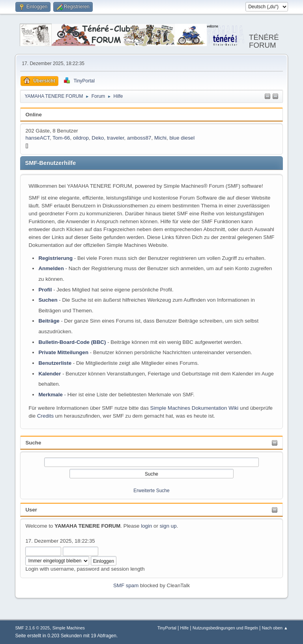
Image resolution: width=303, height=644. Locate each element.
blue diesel (182, 138)
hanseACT (37, 138)
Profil (45, 290)
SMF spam (126, 585)
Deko (98, 138)
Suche (33, 443)
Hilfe (185, 628)
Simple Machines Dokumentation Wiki (195, 408)
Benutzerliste (55, 363)
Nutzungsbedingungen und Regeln (225, 628)
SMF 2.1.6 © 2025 (32, 628)
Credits (45, 416)
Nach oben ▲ (275, 628)
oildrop (81, 138)
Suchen (48, 300)
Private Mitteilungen (63, 352)
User (31, 510)
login (146, 526)
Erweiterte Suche (151, 491)
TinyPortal (167, 628)
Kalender (50, 374)
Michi (160, 138)
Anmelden (51, 268)
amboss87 (139, 138)
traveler (116, 138)
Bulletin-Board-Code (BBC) (72, 342)
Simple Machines (69, 628)
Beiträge (49, 321)
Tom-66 (61, 138)
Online (33, 115)
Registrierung (55, 258)
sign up (168, 526)
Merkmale (50, 395)
